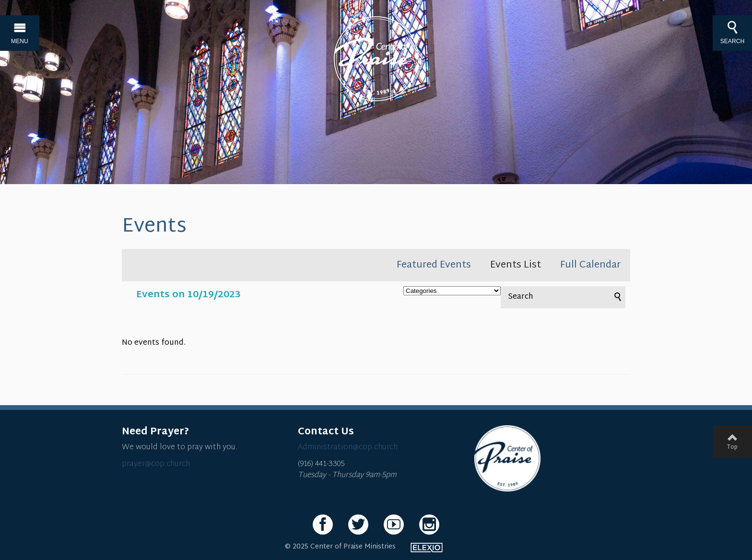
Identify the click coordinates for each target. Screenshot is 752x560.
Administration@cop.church (348, 448)
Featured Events (434, 265)
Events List (516, 265)
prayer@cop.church (156, 464)
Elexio (427, 548)
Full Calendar (590, 265)
